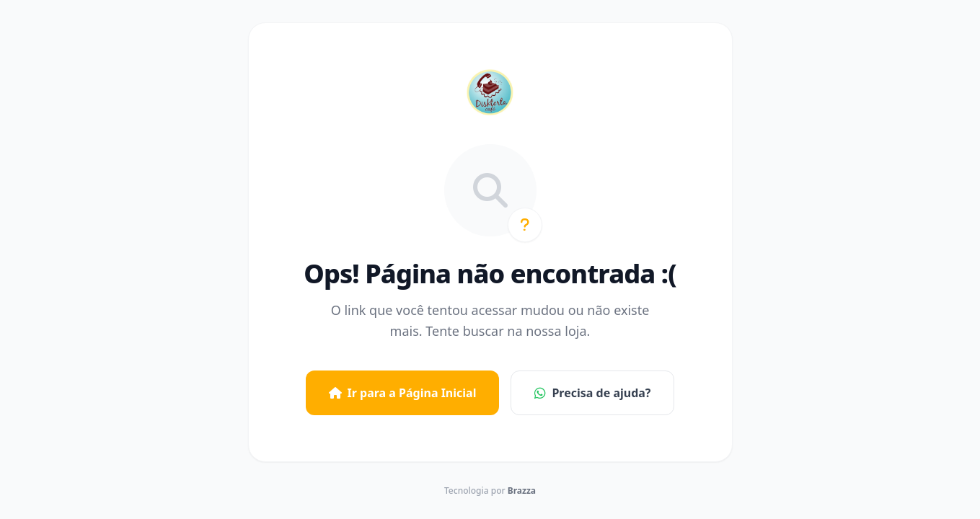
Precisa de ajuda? (592, 393)
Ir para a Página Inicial (403, 393)
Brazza (522, 491)
